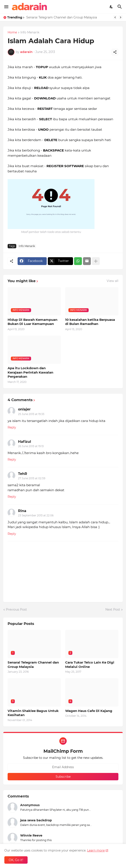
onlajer (24, 409)
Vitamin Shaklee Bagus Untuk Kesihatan (33, 713)
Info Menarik (30, 33)
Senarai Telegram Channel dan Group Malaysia (62, 17)
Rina (22, 511)
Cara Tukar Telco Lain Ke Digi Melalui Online (90, 665)
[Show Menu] (6, 7)
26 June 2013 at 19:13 (31, 446)
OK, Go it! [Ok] (16, 860)
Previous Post (16, 609)
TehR (23, 474)
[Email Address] (63, 767)
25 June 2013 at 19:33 (31, 414)
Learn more (96, 850)
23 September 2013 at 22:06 (36, 515)
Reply (12, 427)
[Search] (120, 7)
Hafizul (25, 442)
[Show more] (96, 261)
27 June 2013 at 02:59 (32, 478)
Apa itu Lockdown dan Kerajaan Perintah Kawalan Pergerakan (30, 372)
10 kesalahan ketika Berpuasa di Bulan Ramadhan (90, 322)
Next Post (113, 609)
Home (12, 33)
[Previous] (115, 17)
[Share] (115, 52)
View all (113, 281)
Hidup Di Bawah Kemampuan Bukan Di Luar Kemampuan (32, 322)
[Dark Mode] (111, 7)
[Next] (121, 17)
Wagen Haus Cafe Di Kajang (89, 711)
